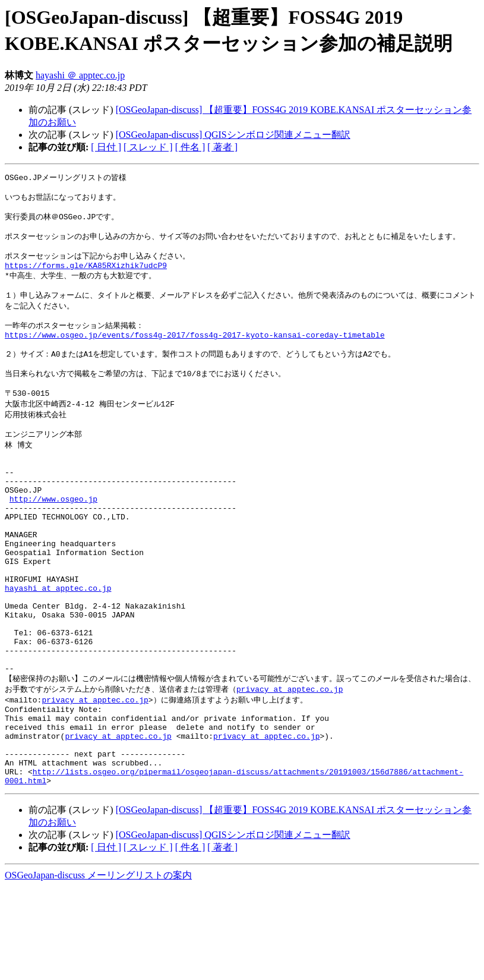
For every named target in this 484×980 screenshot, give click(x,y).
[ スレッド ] (148, 147)
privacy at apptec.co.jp (290, 765)
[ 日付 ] (106, 147)
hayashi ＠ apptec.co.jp (80, 75)
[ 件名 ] (190, 147)
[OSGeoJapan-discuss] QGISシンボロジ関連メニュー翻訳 (233, 135)
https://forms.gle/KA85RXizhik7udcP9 (86, 277)
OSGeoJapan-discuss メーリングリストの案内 (98, 968)
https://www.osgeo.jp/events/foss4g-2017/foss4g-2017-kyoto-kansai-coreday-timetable (195, 354)
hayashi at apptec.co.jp (58, 647)
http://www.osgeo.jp (53, 540)
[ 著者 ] (222, 147)
